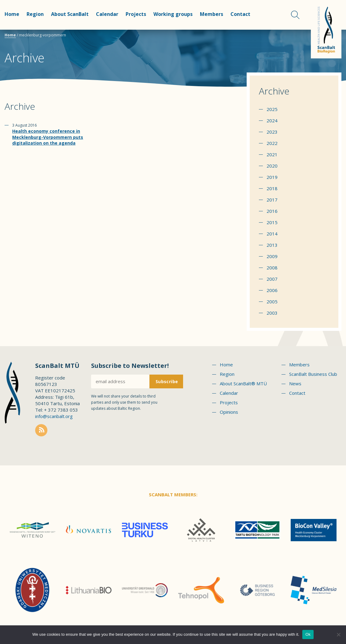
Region (35, 14)
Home (12, 14)
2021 (272, 154)
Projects (136, 14)
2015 (272, 222)
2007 (272, 279)
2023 (272, 132)
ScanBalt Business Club (313, 374)
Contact (240, 14)
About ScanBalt (70, 14)
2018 (272, 188)
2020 (272, 166)
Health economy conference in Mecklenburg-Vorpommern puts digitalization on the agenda (48, 137)
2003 (272, 313)
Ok (308, 634)
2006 (272, 290)
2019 (272, 177)
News (295, 383)
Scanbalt (326, 29)
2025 (272, 109)
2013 (272, 245)
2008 (272, 268)
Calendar (107, 14)
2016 (272, 211)
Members (212, 14)
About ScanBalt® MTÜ (243, 383)
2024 (272, 120)
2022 (272, 143)
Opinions (229, 412)
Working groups (173, 14)
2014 (272, 234)
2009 (272, 256)
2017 (272, 200)
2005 (272, 302)
